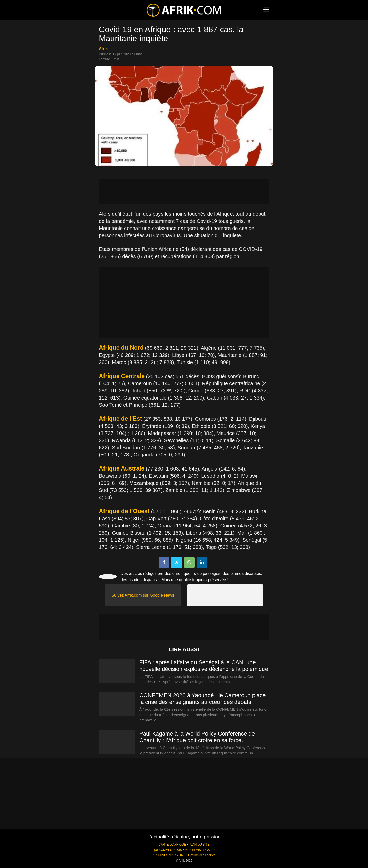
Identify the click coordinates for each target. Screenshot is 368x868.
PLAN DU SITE (199, 845)
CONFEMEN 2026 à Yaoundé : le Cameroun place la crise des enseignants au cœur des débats (202, 699)
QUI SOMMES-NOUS (167, 850)
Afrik (103, 48)
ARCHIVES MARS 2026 (169, 855)
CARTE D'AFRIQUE (172, 845)
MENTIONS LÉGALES (200, 850)
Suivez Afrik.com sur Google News (143, 595)
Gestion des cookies (202, 855)
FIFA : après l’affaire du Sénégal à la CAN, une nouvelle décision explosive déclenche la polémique (204, 666)
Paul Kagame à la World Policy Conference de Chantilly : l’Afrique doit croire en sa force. (197, 737)
